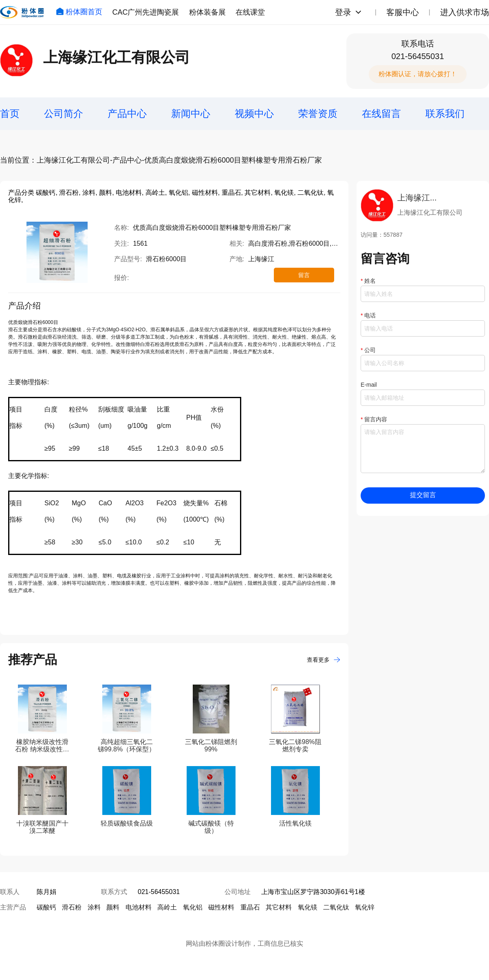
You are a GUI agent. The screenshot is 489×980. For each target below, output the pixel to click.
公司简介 (64, 113)
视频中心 (254, 113)
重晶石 (250, 907)
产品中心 (127, 113)
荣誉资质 (318, 113)
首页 (10, 113)
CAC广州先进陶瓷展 (145, 12)
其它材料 (279, 907)
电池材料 (139, 907)
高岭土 (167, 907)
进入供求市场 (465, 12)
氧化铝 (193, 907)
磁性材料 (221, 907)
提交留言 (423, 495)
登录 (343, 12)
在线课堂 (250, 12)
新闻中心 (191, 113)
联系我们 (445, 113)
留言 (304, 275)
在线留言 (381, 113)
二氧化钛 (336, 907)
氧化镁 (308, 907)
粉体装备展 (207, 12)
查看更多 (324, 660)
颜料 (113, 907)
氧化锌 (365, 907)
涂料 (94, 907)
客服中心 (403, 12)
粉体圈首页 (79, 12)
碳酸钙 (46, 907)
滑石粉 (72, 907)
